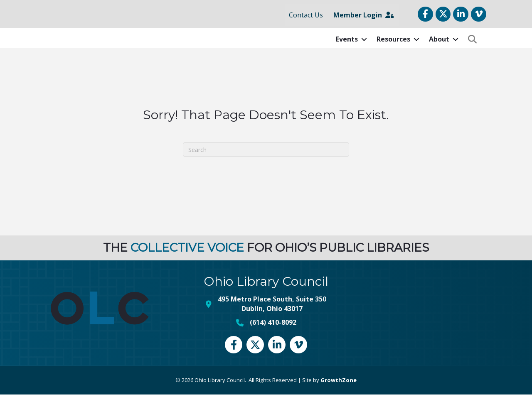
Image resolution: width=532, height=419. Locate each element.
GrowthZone (339, 404)
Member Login (363, 15)
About (439, 51)
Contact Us (306, 15)
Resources (393, 51)
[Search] (266, 174)
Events (347, 51)
